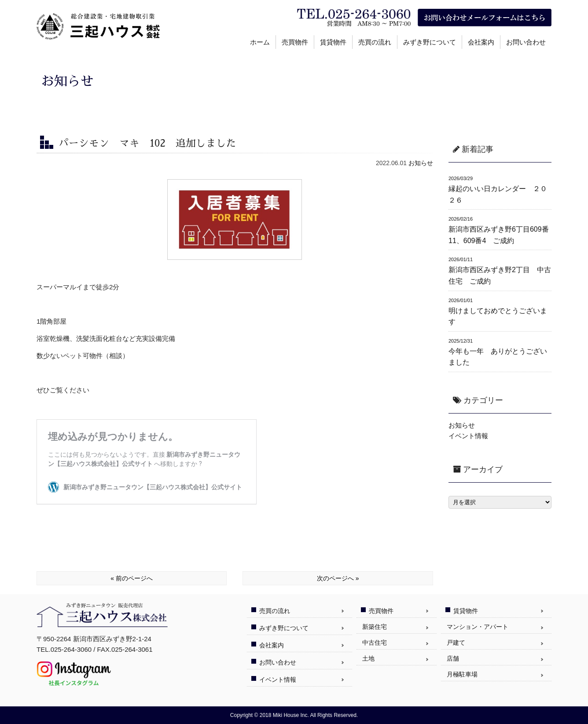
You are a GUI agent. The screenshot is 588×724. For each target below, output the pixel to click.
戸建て (456, 643)
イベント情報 (468, 436)
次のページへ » (338, 578)
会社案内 (481, 42)
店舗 (453, 658)
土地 (368, 658)
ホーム (260, 42)
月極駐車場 (462, 674)
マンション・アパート (478, 627)
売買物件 (295, 42)
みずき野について (430, 42)
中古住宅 (375, 643)
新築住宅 (375, 627)
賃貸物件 (333, 42)
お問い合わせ (526, 42)
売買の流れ (375, 42)
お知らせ (421, 163)
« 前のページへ (132, 578)
